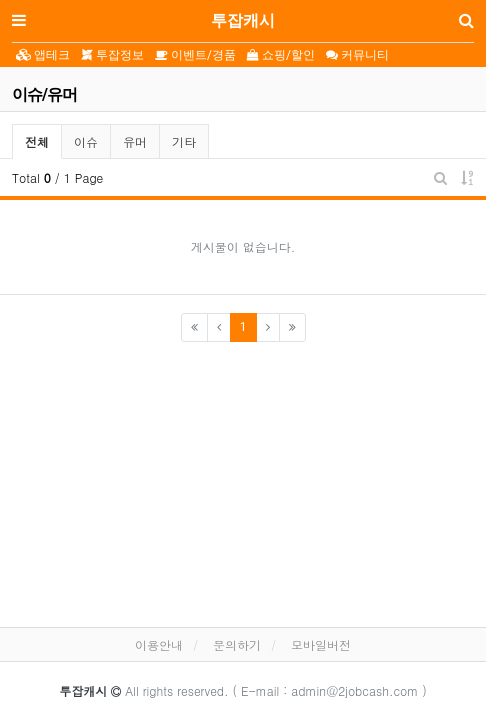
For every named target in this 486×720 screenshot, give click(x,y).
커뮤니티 (357, 55)
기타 (184, 141)
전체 (37, 141)
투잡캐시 (243, 20)
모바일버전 (321, 644)
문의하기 (237, 644)
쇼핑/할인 (281, 55)
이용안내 (159, 644)
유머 (135, 141)
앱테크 (43, 55)
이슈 (86, 141)
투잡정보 (112, 55)
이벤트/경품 (195, 55)
